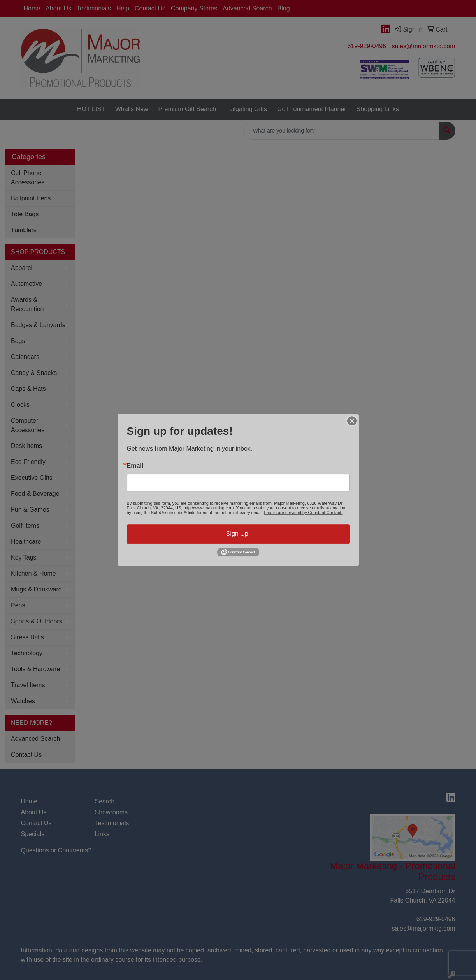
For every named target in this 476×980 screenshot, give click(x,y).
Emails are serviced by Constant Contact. (303, 513)
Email (135, 466)
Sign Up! (238, 534)
